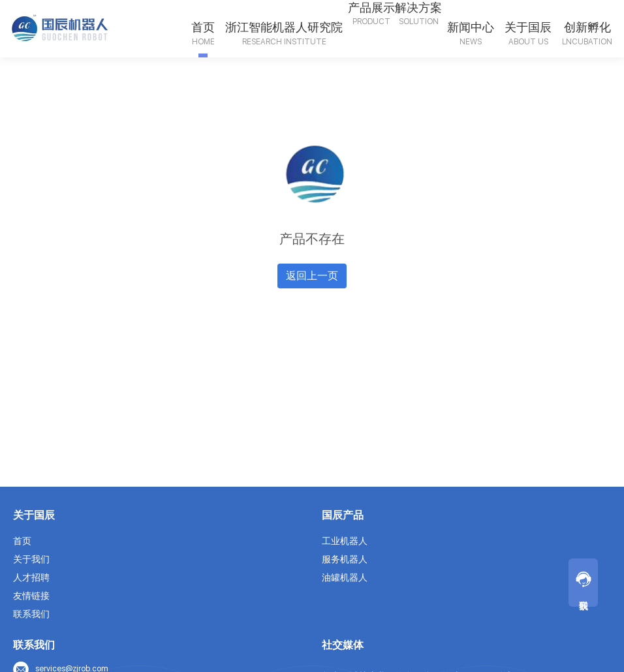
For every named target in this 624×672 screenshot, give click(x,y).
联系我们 (31, 614)
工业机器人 (345, 541)
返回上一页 (312, 276)
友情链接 (31, 596)
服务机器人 (345, 559)
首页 (22, 541)
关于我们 (31, 559)
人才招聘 (31, 577)
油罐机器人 (345, 577)
